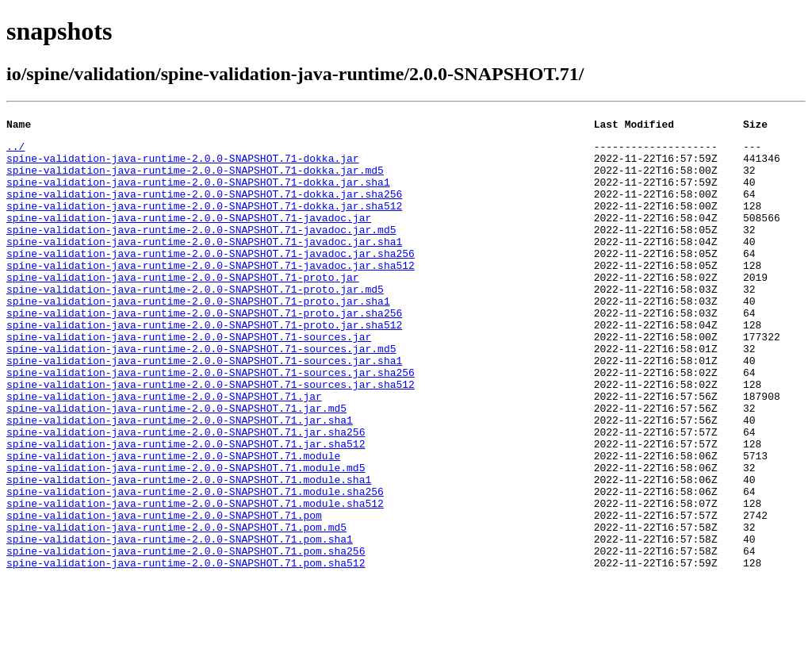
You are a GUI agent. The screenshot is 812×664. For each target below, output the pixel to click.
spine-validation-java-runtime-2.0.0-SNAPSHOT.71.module (173, 522)
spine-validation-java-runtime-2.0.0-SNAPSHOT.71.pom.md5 (176, 608)
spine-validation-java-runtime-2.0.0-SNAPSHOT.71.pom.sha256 (186, 636)
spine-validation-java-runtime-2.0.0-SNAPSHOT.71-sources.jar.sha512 (211, 436)
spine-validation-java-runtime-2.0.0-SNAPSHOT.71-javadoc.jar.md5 (201, 251)
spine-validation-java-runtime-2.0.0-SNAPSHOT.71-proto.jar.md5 (195, 322)
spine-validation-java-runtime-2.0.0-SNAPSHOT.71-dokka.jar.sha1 (198, 194)
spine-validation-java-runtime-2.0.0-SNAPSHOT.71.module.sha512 (195, 579)
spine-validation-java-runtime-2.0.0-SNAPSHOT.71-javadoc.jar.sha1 (204, 265)
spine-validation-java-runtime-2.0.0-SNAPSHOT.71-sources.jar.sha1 (204, 408)
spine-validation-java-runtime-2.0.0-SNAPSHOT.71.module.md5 (186, 536)
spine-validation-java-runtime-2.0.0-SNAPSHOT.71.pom (164, 593)
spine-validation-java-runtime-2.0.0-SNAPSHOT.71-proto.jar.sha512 (204, 365)
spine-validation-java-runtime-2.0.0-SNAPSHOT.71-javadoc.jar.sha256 (211, 279)
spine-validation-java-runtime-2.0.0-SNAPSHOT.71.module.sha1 (189, 551)
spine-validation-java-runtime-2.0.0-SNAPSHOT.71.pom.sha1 (180, 622)
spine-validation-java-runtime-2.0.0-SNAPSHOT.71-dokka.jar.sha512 (204, 222)
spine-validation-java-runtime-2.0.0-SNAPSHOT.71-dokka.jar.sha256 (204, 208)
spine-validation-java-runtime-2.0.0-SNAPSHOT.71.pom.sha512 (186, 651)
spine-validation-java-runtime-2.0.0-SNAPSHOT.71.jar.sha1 (180, 479)
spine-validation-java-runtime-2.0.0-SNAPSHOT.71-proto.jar (183, 308)
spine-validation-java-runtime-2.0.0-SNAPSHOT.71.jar (164, 451)
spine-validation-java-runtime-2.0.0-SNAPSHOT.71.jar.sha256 (186, 493)
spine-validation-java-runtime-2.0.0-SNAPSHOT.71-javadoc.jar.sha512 (211, 294)
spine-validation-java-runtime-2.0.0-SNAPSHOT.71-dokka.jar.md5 (195, 179)
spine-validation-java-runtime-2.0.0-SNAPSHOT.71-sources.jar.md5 (201, 393)
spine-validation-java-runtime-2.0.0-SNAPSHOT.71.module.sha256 (195, 565)
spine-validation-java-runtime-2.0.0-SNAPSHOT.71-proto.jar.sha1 (198, 336)
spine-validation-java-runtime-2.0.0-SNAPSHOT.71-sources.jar (189, 379)
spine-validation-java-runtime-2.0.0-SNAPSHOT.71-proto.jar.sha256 (204, 351)
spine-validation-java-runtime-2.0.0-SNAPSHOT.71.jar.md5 (176, 465)
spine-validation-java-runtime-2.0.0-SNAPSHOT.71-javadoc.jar (189, 236)
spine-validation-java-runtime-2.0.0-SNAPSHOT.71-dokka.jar (183, 165)
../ (15, 151)
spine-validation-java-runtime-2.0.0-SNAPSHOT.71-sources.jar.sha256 (211, 422)
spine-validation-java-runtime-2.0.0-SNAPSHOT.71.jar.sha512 (186, 508)
